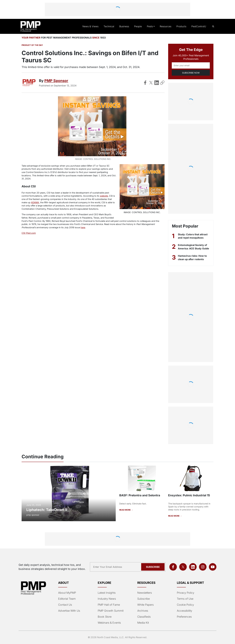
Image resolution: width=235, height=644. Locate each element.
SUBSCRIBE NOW (191, 73)
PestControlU (199, 26)
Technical (110, 26)
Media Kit (143, 623)
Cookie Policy (185, 605)
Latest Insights (107, 593)
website (96, 193)
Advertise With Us (69, 611)
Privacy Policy (185, 593)
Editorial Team (67, 599)
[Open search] (213, 26)
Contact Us (65, 605)
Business (125, 26)
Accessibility (184, 611)
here (108, 224)
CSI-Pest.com (28, 230)
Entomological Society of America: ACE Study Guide (193, 247)
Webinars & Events (109, 623)
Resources (166, 26)
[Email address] (191, 65)
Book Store (104, 617)
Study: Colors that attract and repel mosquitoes (193, 236)
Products (182, 26)
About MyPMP (67, 593)
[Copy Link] (162, 83)
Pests (151, 26)
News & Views (93, 26)
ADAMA (29, 199)
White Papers (145, 605)
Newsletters (144, 593)
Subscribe (143, 599)
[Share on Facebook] (145, 83)
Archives (142, 611)
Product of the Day (32, 45)
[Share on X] (151, 83)
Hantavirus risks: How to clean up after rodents (193, 257)
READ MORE (125, 510)
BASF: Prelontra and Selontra (139, 495)
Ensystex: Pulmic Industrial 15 (189, 495)
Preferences (184, 617)
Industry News (106, 599)
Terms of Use (185, 599)
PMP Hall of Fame (108, 605)
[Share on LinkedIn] (157, 83)
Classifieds (144, 617)
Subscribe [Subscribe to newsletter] (153, 567)
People (139, 26)
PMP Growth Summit (110, 611)
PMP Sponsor (56, 81)
